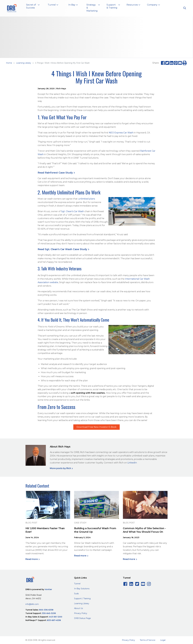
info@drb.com (32, 604)
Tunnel (77, 584)
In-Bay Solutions (82, 589)
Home (9, 63)
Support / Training (82, 599)
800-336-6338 (46, 610)
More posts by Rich (60, 468)
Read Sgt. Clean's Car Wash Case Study (62, 249)
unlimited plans (87, 199)
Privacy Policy (81, 613)
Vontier (48, 589)
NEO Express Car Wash (121, 133)
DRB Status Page (82, 618)
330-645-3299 (49, 613)
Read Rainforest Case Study (55, 173)
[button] (33, 7)
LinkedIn (132, 463)
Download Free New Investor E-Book (96, 427)
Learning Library (24, 63)
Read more (32, 559)
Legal (163, 640)
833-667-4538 (54, 620)
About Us (78, 608)
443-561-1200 (56, 617)
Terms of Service (148, 640)
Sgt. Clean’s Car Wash (73, 211)
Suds (76, 594)
